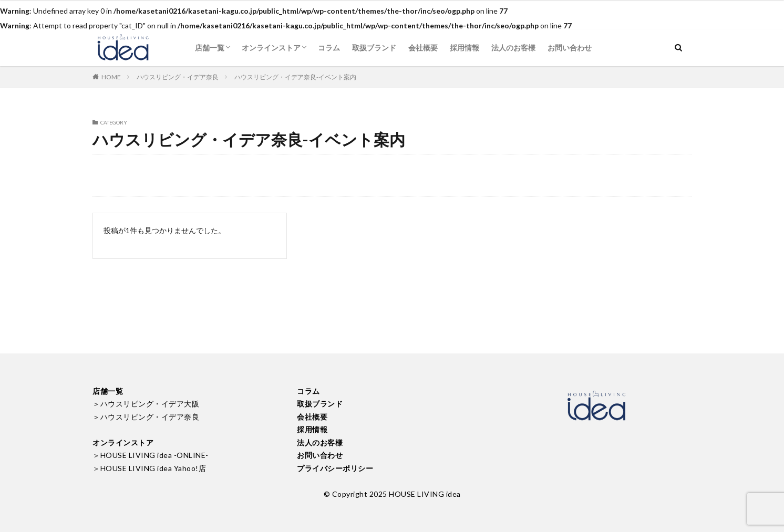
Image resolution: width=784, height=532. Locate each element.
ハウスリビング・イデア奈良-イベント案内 (295, 77)
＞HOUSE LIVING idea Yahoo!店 (149, 468)
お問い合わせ (570, 48)
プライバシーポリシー (335, 468)
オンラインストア (271, 48)
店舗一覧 (210, 48)
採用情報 (465, 48)
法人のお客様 (513, 48)
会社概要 (423, 48)
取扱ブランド (374, 48)
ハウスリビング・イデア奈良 (178, 77)
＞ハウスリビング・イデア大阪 (146, 404)
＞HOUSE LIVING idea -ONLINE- (151, 455)
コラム (329, 48)
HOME (111, 77)
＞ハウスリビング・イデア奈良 (146, 417)
